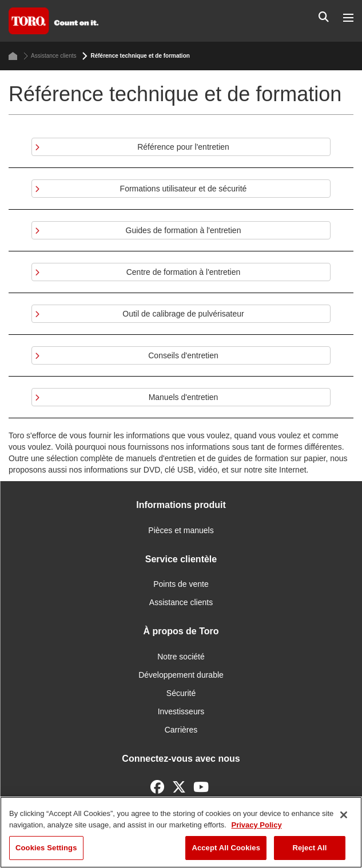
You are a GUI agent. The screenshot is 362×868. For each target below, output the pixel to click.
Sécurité (181, 693)
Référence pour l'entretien (183, 147)
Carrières (181, 730)
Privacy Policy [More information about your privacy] (256, 825)
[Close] (344, 815)
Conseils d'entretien (183, 355)
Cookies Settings (46, 848)
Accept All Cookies (226, 848)
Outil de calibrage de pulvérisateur (183, 314)
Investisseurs (181, 711)
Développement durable (181, 675)
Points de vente (181, 584)
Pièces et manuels (181, 530)
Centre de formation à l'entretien (184, 272)
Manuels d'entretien (184, 397)
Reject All (309, 848)
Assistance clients (50, 56)
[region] (181, 832)
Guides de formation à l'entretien (184, 230)
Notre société (181, 657)
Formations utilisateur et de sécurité (184, 189)
